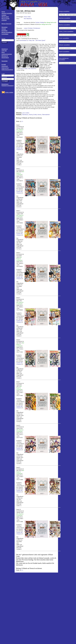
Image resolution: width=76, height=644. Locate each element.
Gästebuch (5, 49)
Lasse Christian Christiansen (32, 28)
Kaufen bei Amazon (20, 149)
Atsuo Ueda (27, 17)
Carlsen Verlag (39, 22)
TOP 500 (4, 51)
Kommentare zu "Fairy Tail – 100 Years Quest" (32, 40)
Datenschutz (5, 68)
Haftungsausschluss (7, 70)
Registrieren (5, 84)
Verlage (4, 29)
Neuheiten (4, 31)
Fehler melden (9, 92)
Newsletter (5, 61)
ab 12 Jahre (26, 113)
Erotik (35, 115)
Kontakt (4, 64)
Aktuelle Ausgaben (7, 13)
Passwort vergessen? (8, 86)
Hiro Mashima (28, 19)
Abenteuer (25, 115)
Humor (39, 115)
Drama (31, 115)
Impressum (5, 66)
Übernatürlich (46, 115)
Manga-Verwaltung (7, 32)
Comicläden (5, 34)
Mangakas (5, 27)
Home (3, 12)
